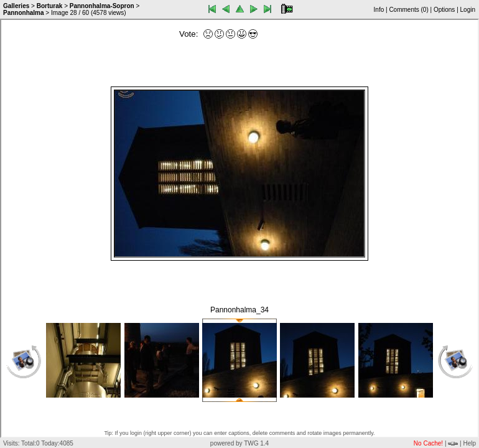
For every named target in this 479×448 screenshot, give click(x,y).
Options (444, 10)
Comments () (408, 10)
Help (469, 443)
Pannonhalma (24, 13)
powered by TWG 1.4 (240, 443)
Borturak (50, 6)
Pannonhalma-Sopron (102, 6)
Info (379, 10)
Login (468, 10)
